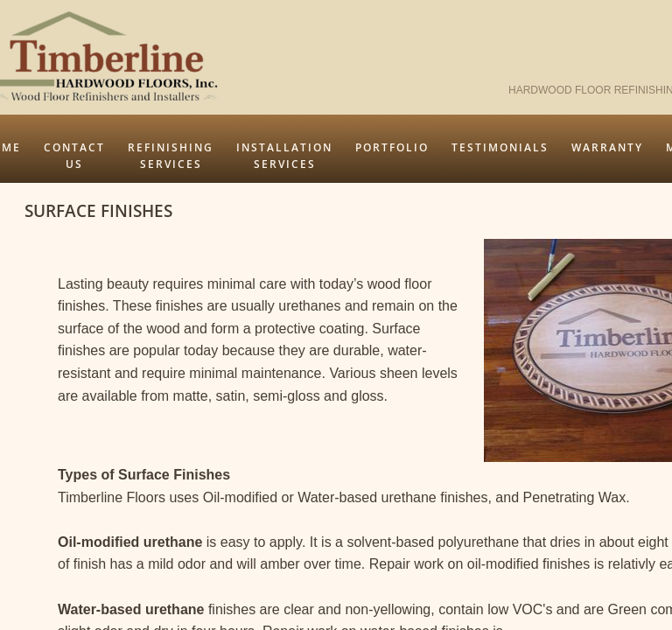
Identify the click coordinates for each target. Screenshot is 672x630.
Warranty (607, 147)
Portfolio (392, 147)
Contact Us (74, 156)
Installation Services (284, 156)
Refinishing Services (171, 156)
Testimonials (500, 147)
